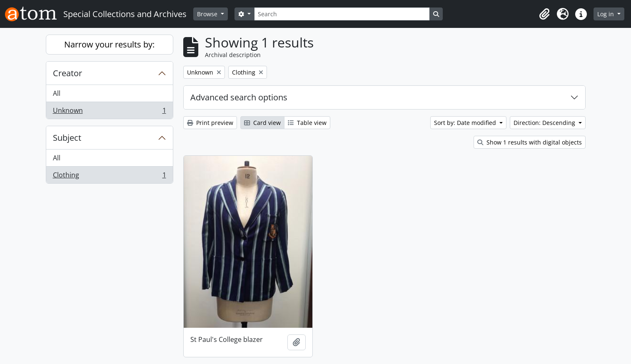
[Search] (342, 14)
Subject (67, 138)
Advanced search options (239, 97)
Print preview (210, 123)
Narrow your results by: (109, 44)
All (57, 93)
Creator (67, 73)
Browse (208, 14)
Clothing (109, 177)
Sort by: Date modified (466, 123)
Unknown (109, 112)
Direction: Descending (545, 123)
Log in (606, 14)
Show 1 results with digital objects (530, 142)
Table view (307, 123)
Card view (262, 123)
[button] (544, 14)
